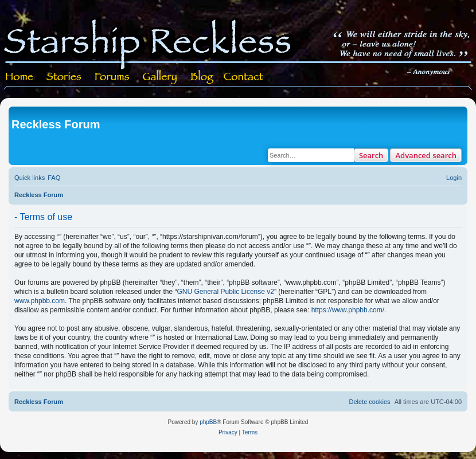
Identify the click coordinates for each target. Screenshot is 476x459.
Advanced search (426, 155)
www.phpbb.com (40, 301)
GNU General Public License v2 (226, 292)
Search (371, 155)
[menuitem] (54, 178)
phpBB (208, 422)
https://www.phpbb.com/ (348, 310)
